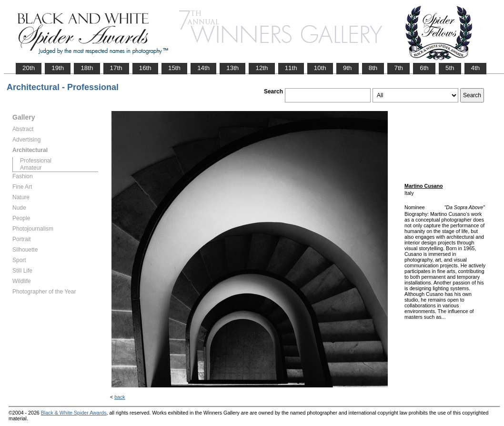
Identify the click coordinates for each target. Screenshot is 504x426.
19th (58, 68)
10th (320, 68)
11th (291, 68)
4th (476, 68)
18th (87, 68)
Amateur (31, 168)
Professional (36, 161)
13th (232, 68)
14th (203, 68)
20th (29, 68)
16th (145, 68)
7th (398, 68)
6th (424, 68)
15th (174, 68)
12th (262, 68)
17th (116, 68)
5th (450, 68)
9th (348, 68)
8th (373, 68)
